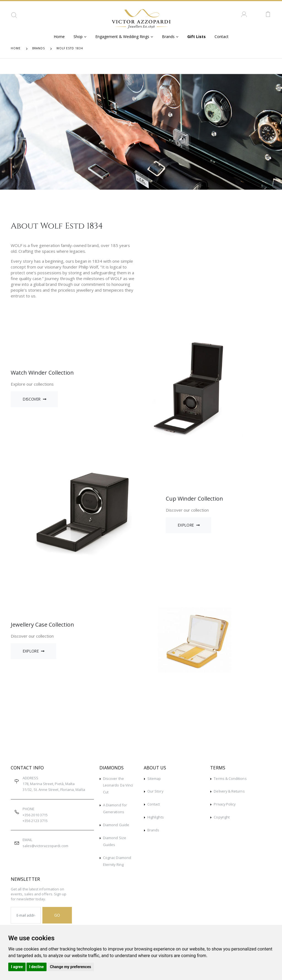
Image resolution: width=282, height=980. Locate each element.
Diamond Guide (116, 824)
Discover (34, 399)
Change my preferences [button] (70, 967)
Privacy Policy (225, 804)
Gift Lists (196, 37)
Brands (168, 37)
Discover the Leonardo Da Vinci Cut (118, 785)
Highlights (156, 817)
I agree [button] (17, 967)
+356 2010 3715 (35, 815)
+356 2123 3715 (35, 821)
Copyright (222, 817)
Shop (78, 37)
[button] (14, 17)
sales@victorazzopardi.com (46, 846)
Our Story (155, 791)
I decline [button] (36, 967)
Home (59, 37)
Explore (189, 525)
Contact (222, 37)
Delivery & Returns (229, 791)
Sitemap (154, 778)
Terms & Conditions (230, 778)
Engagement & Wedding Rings (122, 37)
